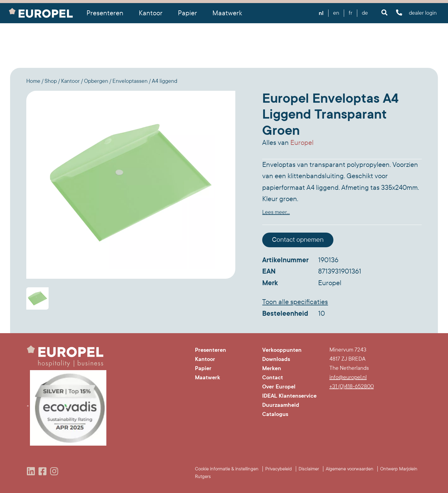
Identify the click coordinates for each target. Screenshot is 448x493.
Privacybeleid (279, 469)
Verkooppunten (282, 350)
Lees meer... (276, 212)
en (336, 13)
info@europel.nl (348, 377)
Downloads (276, 359)
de (365, 13)
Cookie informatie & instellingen (227, 469)
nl (321, 13)
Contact (273, 377)
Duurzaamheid (281, 405)
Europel (302, 143)
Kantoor (205, 359)
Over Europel (279, 387)
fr (351, 13)
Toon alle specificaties (295, 302)
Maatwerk (227, 13)
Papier (203, 368)
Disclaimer (309, 469)
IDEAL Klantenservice (289, 396)
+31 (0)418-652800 (352, 386)
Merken (272, 368)
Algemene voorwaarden (350, 469)
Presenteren (211, 350)
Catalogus (275, 414)
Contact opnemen (298, 240)
